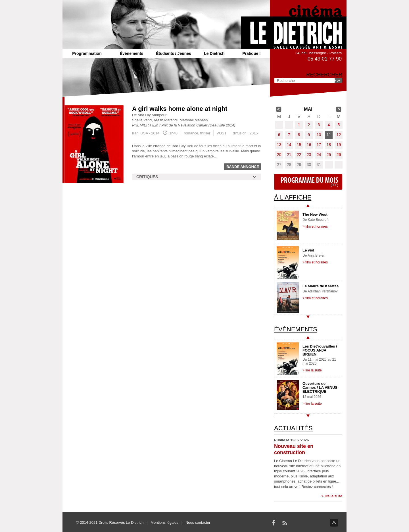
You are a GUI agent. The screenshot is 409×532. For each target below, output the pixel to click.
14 (289, 145)
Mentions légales (164, 522)
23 (309, 155)
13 (279, 145)
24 (319, 155)
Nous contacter (198, 522)
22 (299, 155)
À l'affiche (293, 197)
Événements (132, 53)
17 (319, 145)
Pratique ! (252, 53)
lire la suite (333, 496)
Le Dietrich (214, 53)
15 (299, 145)
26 (339, 155)
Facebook (274, 523)
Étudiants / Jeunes (174, 53)
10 (319, 135)
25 (329, 155)
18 (329, 145)
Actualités (293, 428)
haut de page (334, 523)
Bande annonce (243, 167)
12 (339, 135)
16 (309, 145)
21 (289, 155)
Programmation (87, 53)
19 (339, 145)
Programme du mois (308, 182)
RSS (285, 523)
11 (329, 135)
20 (279, 155)
